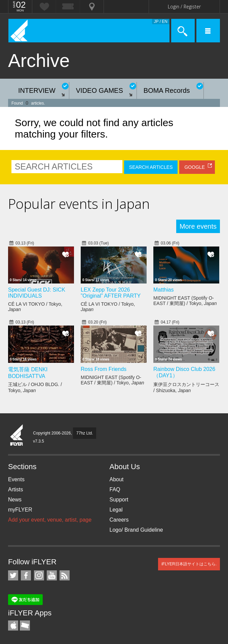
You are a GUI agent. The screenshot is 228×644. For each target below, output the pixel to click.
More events (198, 226)
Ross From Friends (104, 369)
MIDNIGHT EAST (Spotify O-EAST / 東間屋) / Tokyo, (185, 301)
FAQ (115, 489)
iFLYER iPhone (13, 626)
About (117, 479)
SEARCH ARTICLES (151, 167)
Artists (15, 489)
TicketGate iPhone (25, 626)
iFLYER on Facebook (26, 575)
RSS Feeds (65, 575)
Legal (116, 510)
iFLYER (17, 435)
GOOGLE (195, 167)
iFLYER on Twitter (13, 575)
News (15, 500)
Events (16, 479)
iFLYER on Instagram (39, 575)
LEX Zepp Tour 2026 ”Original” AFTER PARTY (111, 293)
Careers (119, 520)
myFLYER (20, 510)
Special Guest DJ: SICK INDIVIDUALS (37, 293)
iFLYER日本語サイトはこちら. (189, 564)
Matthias (163, 290)
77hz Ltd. (85, 433)
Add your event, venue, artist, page (50, 520)
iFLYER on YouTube (52, 575)
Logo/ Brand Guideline (136, 530)
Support (119, 500)
